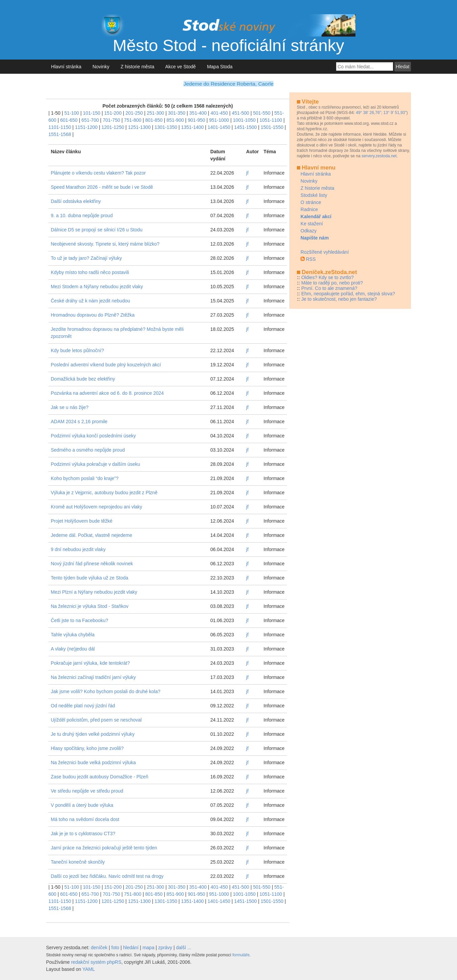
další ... (184, 948)
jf (247, 173)
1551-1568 (60, 134)
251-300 (155, 113)
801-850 (154, 120)
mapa (148, 948)
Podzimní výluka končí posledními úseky (93, 436)
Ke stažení (312, 224)
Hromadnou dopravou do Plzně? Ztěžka (93, 315)
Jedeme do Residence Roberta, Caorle (228, 84)
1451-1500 (246, 127)
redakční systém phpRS (96, 962)
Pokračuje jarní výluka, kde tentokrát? (90, 663)
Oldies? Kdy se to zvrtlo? (328, 277)
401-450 (219, 113)
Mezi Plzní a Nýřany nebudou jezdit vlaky (94, 592)
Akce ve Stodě (181, 67)
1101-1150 (60, 127)
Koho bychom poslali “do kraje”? (85, 478)
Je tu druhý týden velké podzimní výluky (93, 734)
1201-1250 (113, 127)
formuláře (241, 955)
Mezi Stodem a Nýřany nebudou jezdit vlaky (97, 287)
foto (115, 948)
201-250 (134, 113)
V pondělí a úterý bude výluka (82, 805)
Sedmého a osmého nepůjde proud (88, 450)
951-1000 (219, 120)
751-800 (133, 120)
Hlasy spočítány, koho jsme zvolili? (87, 748)
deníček (99, 948)
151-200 (113, 113)
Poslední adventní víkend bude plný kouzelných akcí (106, 365)
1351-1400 (192, 127)
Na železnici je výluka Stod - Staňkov (90, 606)
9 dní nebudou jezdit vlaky (78, 549)
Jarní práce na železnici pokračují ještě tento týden (104, 848)
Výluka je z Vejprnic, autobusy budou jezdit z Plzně (104, 493)
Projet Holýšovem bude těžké (82, 521)
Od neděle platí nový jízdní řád (83, 706)
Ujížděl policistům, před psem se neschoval (96, 720)
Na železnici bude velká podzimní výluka (93, 762)
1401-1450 (219, 127)
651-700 (90, 120)
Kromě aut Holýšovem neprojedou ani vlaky (96, 507)
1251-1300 (139, 127)
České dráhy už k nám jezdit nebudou (90, 301)
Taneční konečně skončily (78, 862)
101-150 (92, 113)
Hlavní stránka (66, 67)
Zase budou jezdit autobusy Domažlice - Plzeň (100, 777)
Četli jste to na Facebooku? (80, 620)
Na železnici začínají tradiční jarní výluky (93, 677)
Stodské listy (314, 195)
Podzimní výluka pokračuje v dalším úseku (95, 464)
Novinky (101, 67)
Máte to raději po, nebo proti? (332, 283)
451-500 (241, 113)
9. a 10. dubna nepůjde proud (82, 215)
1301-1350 (166, 127)
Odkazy (309, 231)
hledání (131, 948)
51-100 (72, 113)
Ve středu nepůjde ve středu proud (87, 791)
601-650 (69, 120)
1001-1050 (244, 120)
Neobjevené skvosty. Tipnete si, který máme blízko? (105, 244)
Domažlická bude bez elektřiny (83, 379)
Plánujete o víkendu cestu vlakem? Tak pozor (98, 173)
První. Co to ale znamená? (329, 288)
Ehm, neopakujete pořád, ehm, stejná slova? (348, 294)
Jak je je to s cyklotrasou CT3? (83, 834)
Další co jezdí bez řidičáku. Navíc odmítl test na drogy (107, 876)
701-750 (111, 120)
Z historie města (137, 67)
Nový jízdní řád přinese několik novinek (92, 564)
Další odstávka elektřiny (76, 201)
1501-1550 (272, 127)
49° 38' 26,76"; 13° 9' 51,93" (381, 113)
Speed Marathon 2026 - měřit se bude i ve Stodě (102, 187)
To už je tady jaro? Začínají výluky (86, 258)
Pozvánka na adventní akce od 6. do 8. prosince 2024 (107, 393)
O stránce (311, 202)
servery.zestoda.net (379, 156)
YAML (89, 969)
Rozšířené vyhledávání (325, 252)
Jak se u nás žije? (70, 407)
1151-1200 (86, 127)
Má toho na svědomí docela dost (85, 819)
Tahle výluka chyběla (73, 635)
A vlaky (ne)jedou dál (73, 649)
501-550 (262, 113)
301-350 (177, 113)
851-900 (175, 120)
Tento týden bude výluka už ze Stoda (90, 578)
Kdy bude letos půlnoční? (77, 350)
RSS (311, 259)
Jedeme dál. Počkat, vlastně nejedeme (91, 535)
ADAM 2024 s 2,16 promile (79, 421)
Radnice (309, 209)
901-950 (197, 120)
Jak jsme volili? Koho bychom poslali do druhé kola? (106, 691)
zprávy (165, 948)
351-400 (198, 113)
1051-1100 (271, 120)
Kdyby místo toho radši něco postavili (90, 272)
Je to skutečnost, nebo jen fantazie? (339, 299)
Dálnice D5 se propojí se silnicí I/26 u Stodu (97, 230)
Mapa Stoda (220, 67)
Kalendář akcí (316, 216)
